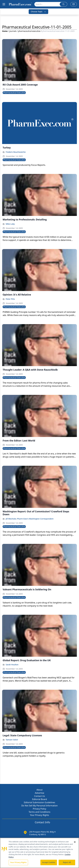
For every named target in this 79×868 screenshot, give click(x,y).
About (39, 790)
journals (13, 31)
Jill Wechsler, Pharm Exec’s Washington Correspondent (30, 519)
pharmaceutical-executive (29, 31)
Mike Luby (10, 224)
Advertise (39, 793)
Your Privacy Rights (39, 815)
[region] (39, 853)
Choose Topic (38, 12)
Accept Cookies (49, 862)
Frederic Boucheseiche (16, 152)
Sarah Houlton (12, 665)
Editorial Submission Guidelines (39, 802)
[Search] (47, 4)
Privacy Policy (40, 809)
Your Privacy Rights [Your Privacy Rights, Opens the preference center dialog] (18, 862)
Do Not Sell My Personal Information (40, 806)
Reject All (67, 862)
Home (5, 31)
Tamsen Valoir (12, 740)
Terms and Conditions (39, 812)
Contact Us (39, 796)
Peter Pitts (10, 299)
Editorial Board (39, 799)
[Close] (75, 842)
